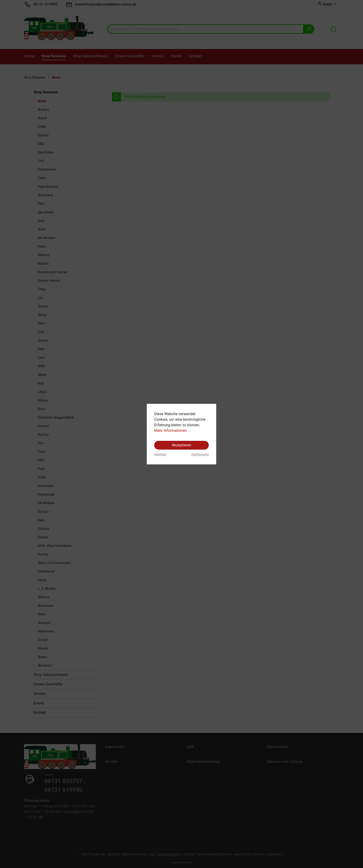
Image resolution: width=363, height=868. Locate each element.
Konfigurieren (200, 454)
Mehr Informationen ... (172, 431)
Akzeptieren (181, 445)
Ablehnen (160, 454)
